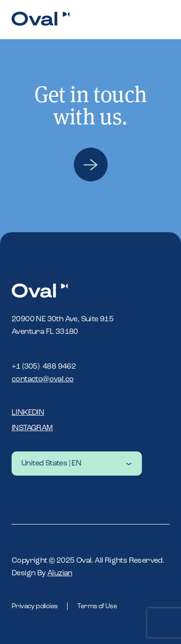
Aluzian (60, 573)
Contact (91, 165)
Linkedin (28, 413)
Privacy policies (35, 606)
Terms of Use (97, 606)
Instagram (32, 428)
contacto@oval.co (42, 379)
